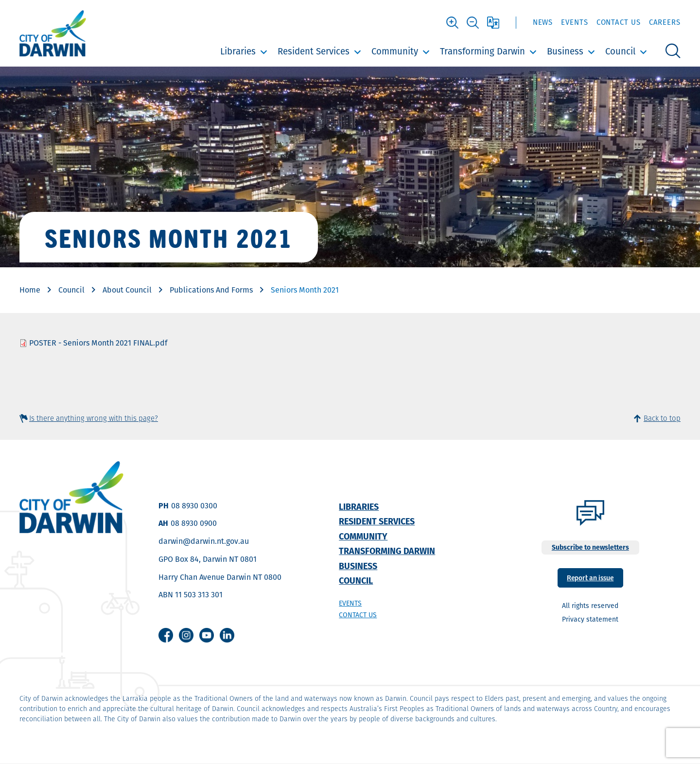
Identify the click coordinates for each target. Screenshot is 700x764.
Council (620, 51)
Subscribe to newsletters (590, 547)
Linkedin (227, 635)
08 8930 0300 (194, 506)
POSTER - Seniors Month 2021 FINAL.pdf (98, 343)
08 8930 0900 (194, 523)
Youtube (207, 635)
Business (565, 51)
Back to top (662, 418)
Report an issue (590, 577)
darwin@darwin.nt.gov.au (204, 541)
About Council (127, 290)
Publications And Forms (211, 290)
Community (395, 51)
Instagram (186, 635)
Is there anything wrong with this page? (94, 418)
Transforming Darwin (482, 51)
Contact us (358, 615)
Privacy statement (590, 619)
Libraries (238, 51)
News (543, 22)
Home (30, 290)
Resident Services (314, 51)
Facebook (166, 635)
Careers (665, 22)
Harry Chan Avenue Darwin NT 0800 (220, 577)
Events (574, 22)
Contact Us (619, 22)
